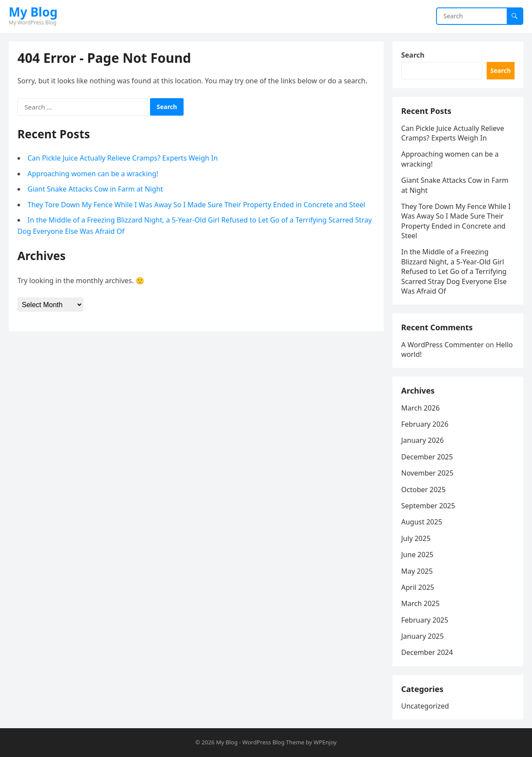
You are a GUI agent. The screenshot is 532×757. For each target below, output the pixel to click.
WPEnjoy (325, 742)
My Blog (33, 12)
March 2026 (420, 408)
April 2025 (418, 587)
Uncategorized (425, 706)
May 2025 (417, 571)
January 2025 (423, 636)
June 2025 (417, 555)
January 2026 (423, 440)
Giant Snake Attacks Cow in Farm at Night (95, 189)
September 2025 (428, 506)
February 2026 (425, 424)
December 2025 (427, 457)
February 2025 (425, 620)
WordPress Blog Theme (273, 742)
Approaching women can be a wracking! (93, 174)
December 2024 (427, 652)
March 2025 (420, 603)
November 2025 (427, 473)
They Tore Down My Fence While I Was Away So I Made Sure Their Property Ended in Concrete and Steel (196, 205)
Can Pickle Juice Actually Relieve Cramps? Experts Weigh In (123, 158)
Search (413, 55)
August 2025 (422, 522)
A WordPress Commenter (442, 345)
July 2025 (416, 538)
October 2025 (423, 490)
